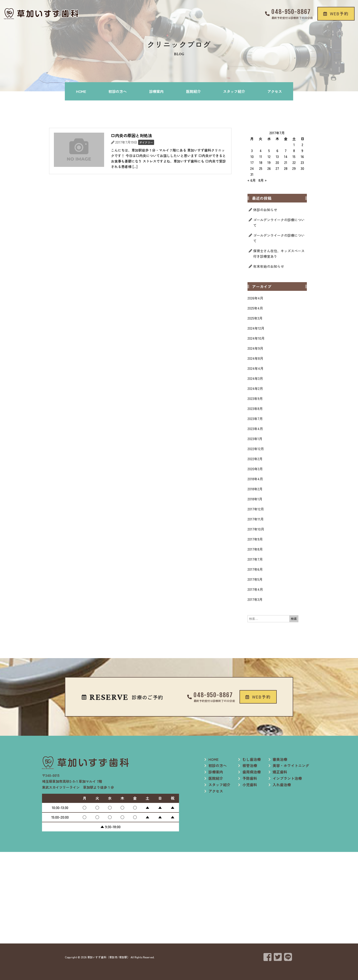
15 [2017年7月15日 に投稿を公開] (294, 156)
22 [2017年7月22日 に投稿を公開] (294, 162)
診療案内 (156, 91)
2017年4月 (255, 589)
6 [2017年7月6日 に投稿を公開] (277, 151)
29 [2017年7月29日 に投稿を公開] (294, 168)
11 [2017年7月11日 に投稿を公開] (261, 156)
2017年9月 (255, 539)
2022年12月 (256, 449)
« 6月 (252, 180)
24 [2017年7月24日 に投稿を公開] (252, 168)
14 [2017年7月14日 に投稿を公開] (286, 156)
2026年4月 (255, 298)
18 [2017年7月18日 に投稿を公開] (261, 162)
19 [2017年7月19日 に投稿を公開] (269, 162)
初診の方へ (118, 91)
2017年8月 (255, 549)
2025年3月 (255, 318)
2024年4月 (255, 368)
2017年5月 (255, 579)
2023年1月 (255, 439)
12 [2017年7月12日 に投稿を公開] (269, 156)
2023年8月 (255, 409)
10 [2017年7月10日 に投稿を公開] (252, 156)
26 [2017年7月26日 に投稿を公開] (269, 168)
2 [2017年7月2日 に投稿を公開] (302, 145)
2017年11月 (256, 519)
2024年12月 (256, 328)
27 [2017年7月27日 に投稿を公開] (277, 168)
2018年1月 (255, 499)
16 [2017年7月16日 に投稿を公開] (302, 156)
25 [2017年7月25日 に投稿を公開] (261, 168)
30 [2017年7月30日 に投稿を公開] (302, 168)
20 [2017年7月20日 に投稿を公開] (277, 162)
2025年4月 (255, 308)
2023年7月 (255, 419)
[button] (336, 14)
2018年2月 (255, 489)
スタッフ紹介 (234, 91)
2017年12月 (256, 509)
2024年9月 (255, 348)
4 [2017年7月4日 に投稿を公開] (261, 151)
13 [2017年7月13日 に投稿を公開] (277, 156)
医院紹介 (193, 91)
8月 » (263, 180)
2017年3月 (255, 599)
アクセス (275, 91)
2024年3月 (255, 378)
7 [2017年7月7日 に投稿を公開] (286, 151)
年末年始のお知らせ (269, 266)
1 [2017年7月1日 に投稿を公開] (294, 145)
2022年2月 (255, 459)
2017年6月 (255, 569)
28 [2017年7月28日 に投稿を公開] (286, 168)
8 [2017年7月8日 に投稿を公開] (294, 151)
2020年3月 (255, 469)
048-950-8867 (291, 12)
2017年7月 (255, 559)
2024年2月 (255, 388)
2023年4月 (255, 429)
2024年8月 (255, 358)
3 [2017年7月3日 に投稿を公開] (252, 151)
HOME (81, 91)
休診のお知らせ (265, 210)
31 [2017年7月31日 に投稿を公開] (252, 174)
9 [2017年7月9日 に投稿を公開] (302, 151)
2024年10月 (256, 338)
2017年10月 (256, 529)
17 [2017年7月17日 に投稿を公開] (252, 162)
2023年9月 (255, 398)
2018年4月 (255, 479)
